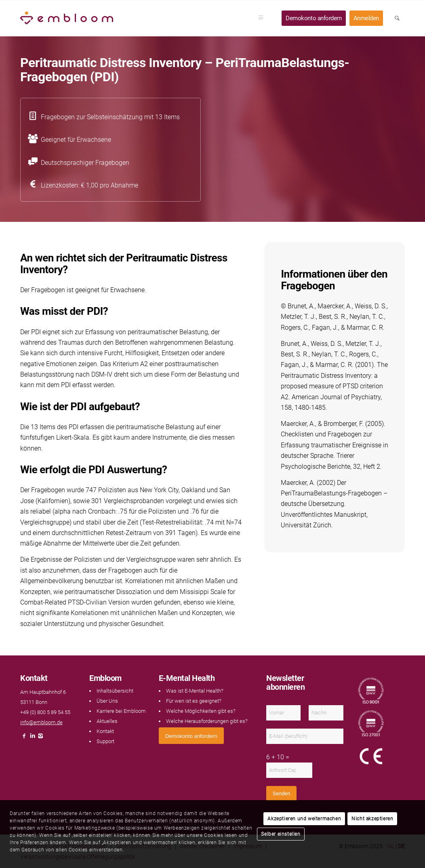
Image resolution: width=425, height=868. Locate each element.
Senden (281, 793)
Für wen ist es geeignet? (194, 701)
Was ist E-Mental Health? (195, 691)
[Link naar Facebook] (24, 738)
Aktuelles (107, 721)
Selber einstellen (281, 834)
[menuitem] (263, 18)
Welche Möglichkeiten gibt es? (201, 711)
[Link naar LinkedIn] (32, 738)
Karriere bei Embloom (121, 711)
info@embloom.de (41, 722)
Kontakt (105, 731)
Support (105, 741)
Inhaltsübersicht (115, 691)
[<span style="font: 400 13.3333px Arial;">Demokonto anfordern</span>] (191, 736)
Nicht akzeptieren (372, 819)
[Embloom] (67, 18)
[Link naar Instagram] (40, 738)
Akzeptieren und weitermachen (304, 819)
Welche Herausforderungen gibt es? (207, 721)
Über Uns (107, 701)
